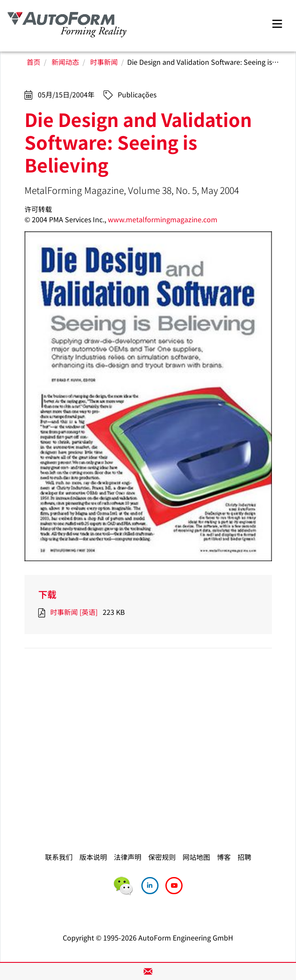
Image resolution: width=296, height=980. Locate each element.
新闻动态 (65, 62)
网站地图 (196, 857)
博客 (224, 857)
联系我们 (59, 857)
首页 (34, 62)
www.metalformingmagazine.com (163, 219)
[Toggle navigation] (277, 23)
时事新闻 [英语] (74, 612)
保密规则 (162, 857)
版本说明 (93, 857)
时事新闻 (104, 62)
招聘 (244, 857)
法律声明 (128, 857)
